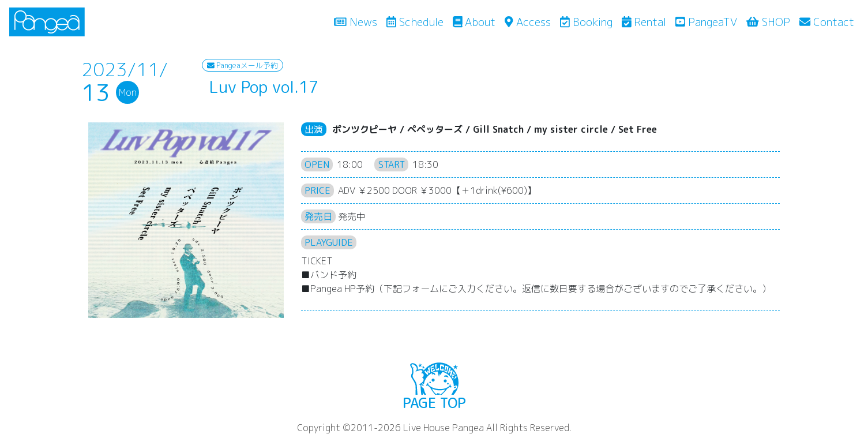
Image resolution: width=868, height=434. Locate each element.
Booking (586, 22)
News (358, 21)
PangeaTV (706, 22)
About (474, 22)
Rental (644, 22)
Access (527, 22)
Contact (827, 22)
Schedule (415, 22)
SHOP (768, 22)
